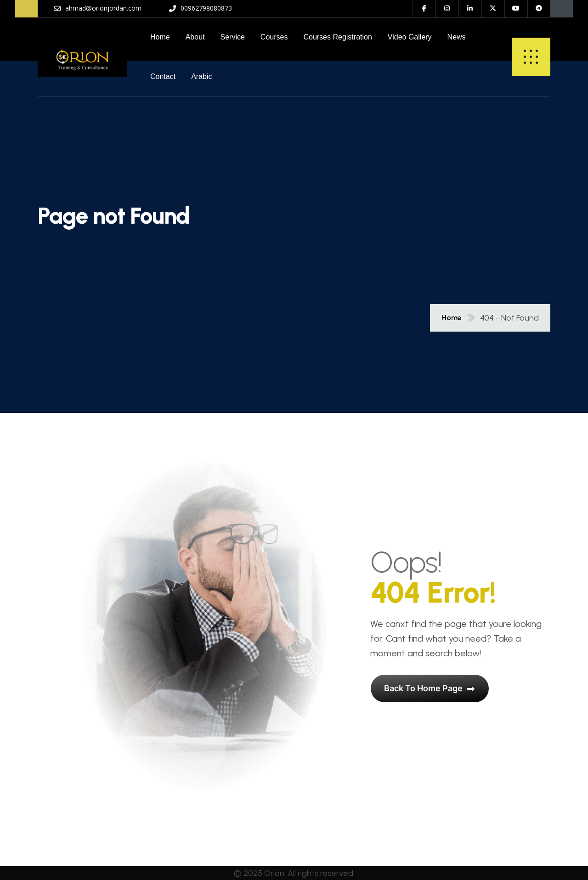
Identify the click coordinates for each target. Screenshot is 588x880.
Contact (163, 76)
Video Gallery (410, 37)
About (195, 37)
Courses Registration (337, 37)
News (457, 37)
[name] (82, 57)
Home (160, 37)
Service (233, 37)
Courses (274, 37)
